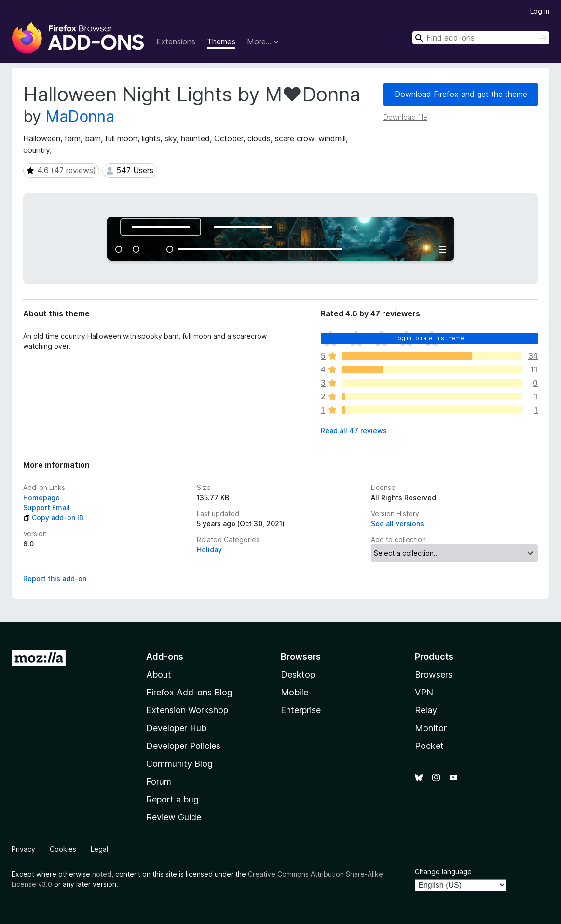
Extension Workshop (187, 710)
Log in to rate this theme (430, 338)
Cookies (63, 849)
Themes (221, 41)
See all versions (397, 523)
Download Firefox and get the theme (461, 94)
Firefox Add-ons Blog (189, 692)
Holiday (209, 550)
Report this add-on (55, 578)
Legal (99, 849)
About (159, 674)
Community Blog (179, 764)
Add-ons (165, 657)
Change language (443, 872)
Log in (540, 11)
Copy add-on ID (54, 518)
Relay (426, 710)
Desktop (298, 674)
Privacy (23, 849)
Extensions (176, 41)
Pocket (429, 746)
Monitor (431, 728)
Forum (159, 781)
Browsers (434, 674)
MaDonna (80, 116)
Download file (405, 117)
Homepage (41, 497)
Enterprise (301, 710)
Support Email (47, 508)
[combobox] (481, 38)
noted (102, 874)
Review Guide (174, 817)
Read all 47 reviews (354, 430)
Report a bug (172, 799)
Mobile (294, 692)
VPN (424, 692)
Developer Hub (176, 728)
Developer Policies (183, 746)
